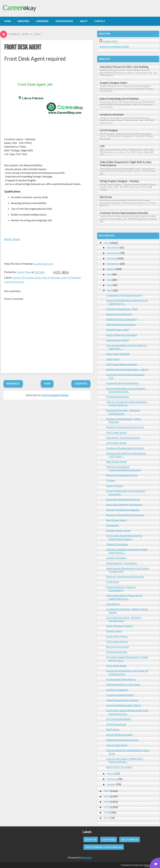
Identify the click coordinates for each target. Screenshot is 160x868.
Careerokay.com (44, 264)
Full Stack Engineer (117, 690)
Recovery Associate (117, 647)
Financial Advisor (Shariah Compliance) (121, 589)
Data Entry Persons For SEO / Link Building (124, 67)
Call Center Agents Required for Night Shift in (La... (124, 597)
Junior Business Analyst (119, 626)
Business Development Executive (125, 427)
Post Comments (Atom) (55, 395)
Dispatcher (112, 525)
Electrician (106, 197)
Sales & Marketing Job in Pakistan (119, 98)
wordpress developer (112, 114)
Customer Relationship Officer (124, 705)
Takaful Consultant (117, 544)
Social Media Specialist (119, 734)
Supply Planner (115, 486)
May (109, 285)
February (112, 779)
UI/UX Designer (109, 130)
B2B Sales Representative (121, 324)
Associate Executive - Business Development (124, 619)
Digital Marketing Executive (122, 740)
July (109, 274)
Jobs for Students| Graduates (123, 510)
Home (47, 384)
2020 (107, 802)
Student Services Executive (121, 319)
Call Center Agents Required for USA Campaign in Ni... (127, 712)
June (109, 280)
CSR (102, 146)
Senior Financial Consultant (122, 335)
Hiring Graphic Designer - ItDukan (119, 181)
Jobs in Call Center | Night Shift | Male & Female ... (125, 760)
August (111, 269)
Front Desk (113, 582)
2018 (107, 812)
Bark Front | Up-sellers (119, 767)
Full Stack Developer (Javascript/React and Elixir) (124, 468)
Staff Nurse (113, 729)
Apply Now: (12, 239)
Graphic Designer (116, 558)
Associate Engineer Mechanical (124, 504)
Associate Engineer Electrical (123, 499)
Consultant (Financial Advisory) (124, 295)
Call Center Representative (122, 364)
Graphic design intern (118, 530)
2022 (107, 791)
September (113, 264)
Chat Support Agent (117, 340)
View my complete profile (114, 46)
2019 (107, 807)
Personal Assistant (117, 652)
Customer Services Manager (122, 383)
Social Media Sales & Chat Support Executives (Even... (126, 390)
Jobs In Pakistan (51, 277)
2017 (107, 818)
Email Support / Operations (122, 563)
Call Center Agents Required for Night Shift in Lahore (124, 537)
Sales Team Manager (118, 354)
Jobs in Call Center (117, 745)
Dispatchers (113, 604)
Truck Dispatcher (116, 724)
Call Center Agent (116, 432)
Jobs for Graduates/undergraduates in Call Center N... (127, 403)
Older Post (81, 384)
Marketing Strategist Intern (122, 475)
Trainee (110, 480)
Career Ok (19, 277)
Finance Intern (114, 631)
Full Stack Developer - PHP (122, 309)
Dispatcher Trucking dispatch (123, 438)
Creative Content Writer (120, 695)
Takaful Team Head (117, 330)
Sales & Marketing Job (119, 314)
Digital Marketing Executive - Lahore (127, 369)
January (111, 784)
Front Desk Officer (117, 636)
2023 (107, 243)
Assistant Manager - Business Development (123, 412)
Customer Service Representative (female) (124, 213)
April (110, 290)
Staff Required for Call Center (123, 684)
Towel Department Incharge (122, 700)
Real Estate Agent (116, 462)
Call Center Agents (117, 642)
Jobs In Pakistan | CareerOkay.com (104, 847)
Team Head (113, 359)
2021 (107, 796)
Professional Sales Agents (121, 679)
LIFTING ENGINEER (118, 719)
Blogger (87, 857)
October (112, 258)
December (113, 247)
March (111, 774)
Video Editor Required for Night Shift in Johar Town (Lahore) (126, 164)
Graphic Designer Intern (113, 83)
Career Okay (33, 277)
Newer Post (13, 384)
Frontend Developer (118, 397)
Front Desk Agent (23, 47)
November (113, 253)
